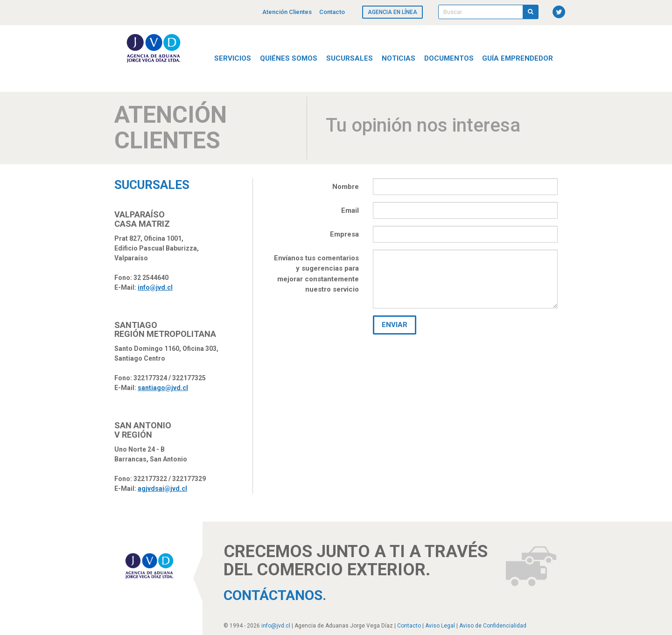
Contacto (332, 12)
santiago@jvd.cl (163, 388)
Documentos (449, 58)
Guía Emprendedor (518, 58)
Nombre (346, 187)
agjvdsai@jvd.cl (162, 488)
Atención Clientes (287, 12)
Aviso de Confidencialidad (493, 626)
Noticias (399, 58)
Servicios (233, 58)
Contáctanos (273, 595)
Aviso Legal (440, 626)
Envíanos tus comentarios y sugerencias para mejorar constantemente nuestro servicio (316, 274)
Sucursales (350, 58)
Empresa (344, 234)
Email (350, 210)
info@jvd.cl (155, 287)
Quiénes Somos (289, 58)
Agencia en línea (392, 12)
